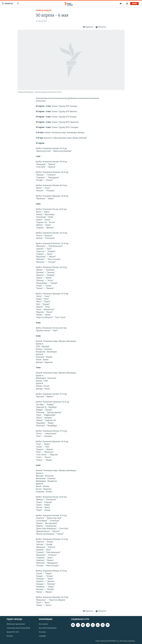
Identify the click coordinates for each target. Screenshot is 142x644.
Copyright (42, 636)
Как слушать (43, 624)
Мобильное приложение (16, 624)
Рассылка (42, 632)
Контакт (10, 636)
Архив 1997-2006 (13, 632)
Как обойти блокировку (48, 628)
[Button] (88, 27)
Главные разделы (44, 11)
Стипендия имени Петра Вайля (18, 628)
